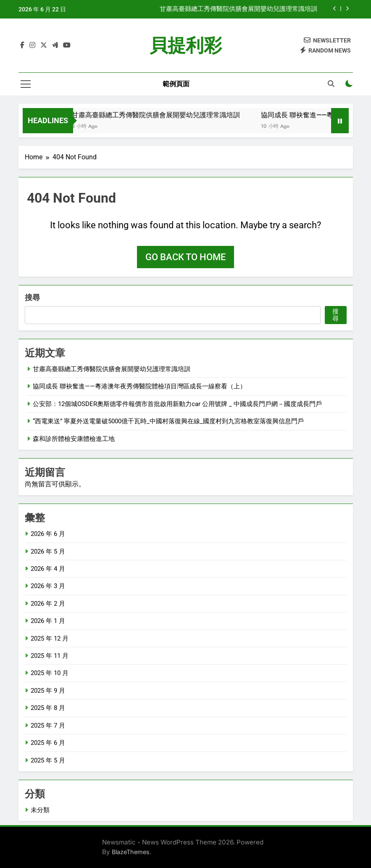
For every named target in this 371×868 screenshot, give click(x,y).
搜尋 (32, 297)
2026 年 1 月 (48, 621)
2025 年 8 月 (48, 708)
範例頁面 (176, 84)
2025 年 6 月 (48, 743)
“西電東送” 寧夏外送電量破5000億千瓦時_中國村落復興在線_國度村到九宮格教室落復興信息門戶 (168, 421)
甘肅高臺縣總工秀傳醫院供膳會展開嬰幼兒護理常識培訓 (238, 9)
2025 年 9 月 (48, 691)
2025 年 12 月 (50, 638)
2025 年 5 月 (48, 760)
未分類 (40, 810)
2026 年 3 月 (48, 586)
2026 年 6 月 (48, 534)
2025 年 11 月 (50, 656)
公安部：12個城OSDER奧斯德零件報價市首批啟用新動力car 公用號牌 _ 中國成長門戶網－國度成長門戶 (177, 404)
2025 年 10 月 (50, 673)
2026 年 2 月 (48, 604)
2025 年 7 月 (48, 726)
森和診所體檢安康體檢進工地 (74, 439)
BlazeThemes (131, 852)
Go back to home (185, 257)
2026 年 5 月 (48, 551)
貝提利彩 (186, 45)
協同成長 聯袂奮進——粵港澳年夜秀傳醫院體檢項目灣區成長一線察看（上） (139, 386)
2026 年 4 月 (48, 569)
